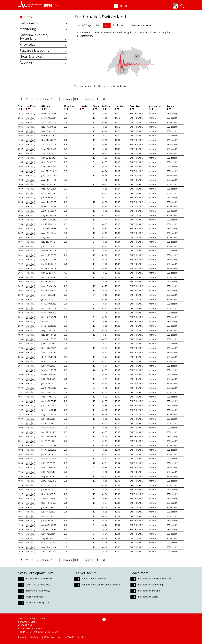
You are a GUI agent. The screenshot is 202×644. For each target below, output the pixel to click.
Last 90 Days (84, 25)
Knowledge (43, 44)
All (107, 25)
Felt (98, 25)
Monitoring (43, 29)
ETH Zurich (78, 637)
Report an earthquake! (94, 579)
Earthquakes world (148, 597)
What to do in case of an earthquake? (102, 585)
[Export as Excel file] (97, 99)
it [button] (126, 6)
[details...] (30, 114)
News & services (43, 56)
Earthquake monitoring (151, 585)
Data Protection (53, 637)
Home (26, 17)
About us (43, 62)
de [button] (110, 6)
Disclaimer (35, 637)
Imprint (22, 637)
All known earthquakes (38, 603)
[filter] (21, 109)
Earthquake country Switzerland (43, 37)
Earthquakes (43, 23)
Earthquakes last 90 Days (39, 579)
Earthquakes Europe (149, 591)
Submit (89, 99)
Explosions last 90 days (38, 591)
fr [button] (121, 6)
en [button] (116, 6)
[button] (30, 5)
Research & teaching (43, 50)
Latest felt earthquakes (38, 585)
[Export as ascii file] (104, 99)
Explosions (119, 25)
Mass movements (141, 25)
